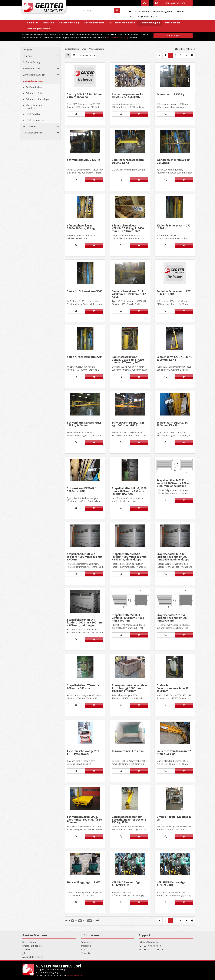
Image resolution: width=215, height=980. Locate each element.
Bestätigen (173, 36)
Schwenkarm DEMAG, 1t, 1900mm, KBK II (83, 490)
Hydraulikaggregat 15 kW (83, 883)
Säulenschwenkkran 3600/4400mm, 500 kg (81, 227)
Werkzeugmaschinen (38, 29)
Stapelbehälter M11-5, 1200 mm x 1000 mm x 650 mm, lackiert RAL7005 (129, 491)
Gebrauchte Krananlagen (38, 99)
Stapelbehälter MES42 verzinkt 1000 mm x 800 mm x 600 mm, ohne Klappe (174, 483)
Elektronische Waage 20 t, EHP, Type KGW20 (83, 753)
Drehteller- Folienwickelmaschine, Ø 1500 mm (172, 688)
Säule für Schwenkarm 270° (85, 357)
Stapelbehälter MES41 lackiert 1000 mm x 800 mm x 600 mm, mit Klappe (84, 623)
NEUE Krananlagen (35, 120)
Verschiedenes (172, 23)
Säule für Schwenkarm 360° (85, 291)
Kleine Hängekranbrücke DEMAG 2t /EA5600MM (128, 96)
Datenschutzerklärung (118, 38)
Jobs (131, 16)
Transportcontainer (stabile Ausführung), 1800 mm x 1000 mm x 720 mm (129, 688)
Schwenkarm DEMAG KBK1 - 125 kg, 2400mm (85, 424)
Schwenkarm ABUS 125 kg (83, 160)
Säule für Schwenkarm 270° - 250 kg (174, 227)
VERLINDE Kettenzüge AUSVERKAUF (126, 884)
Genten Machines (72, 49)
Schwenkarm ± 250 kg (170, 94)
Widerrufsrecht (88, 953)
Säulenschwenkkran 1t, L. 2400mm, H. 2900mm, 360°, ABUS (129, 294)
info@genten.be (151, 942)
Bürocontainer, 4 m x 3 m (128, 751)
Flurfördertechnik (34, 87)
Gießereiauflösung (69, 23)
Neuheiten (33, 23)
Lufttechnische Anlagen (122, 23)
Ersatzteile (49, 23)
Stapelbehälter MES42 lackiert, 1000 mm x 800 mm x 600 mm (85, 557)
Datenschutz (87, 942)
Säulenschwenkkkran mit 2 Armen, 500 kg (174, 753)
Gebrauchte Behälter (36, 93)
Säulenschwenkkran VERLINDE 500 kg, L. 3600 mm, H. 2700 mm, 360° (128, 228)
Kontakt (181, 11)
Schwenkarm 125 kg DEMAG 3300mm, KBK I (174, 359)
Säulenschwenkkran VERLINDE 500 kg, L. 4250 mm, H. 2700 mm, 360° (128, 360)
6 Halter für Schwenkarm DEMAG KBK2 (128, 161)
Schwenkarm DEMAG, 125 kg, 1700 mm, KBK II (128, 424)
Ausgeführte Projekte (148, 16)
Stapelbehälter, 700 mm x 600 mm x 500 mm (83, 687)
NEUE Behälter (33, 114)
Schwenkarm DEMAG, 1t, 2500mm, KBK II (172, 424)
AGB (83, 949)
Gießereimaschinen (94, 23)
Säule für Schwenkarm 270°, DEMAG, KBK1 (174, 293)
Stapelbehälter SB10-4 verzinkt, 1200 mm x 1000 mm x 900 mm (128, 618)
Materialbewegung (150, 23)
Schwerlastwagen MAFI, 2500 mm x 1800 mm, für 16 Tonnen (84, 820)
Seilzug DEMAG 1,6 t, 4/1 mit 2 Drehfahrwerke (85, 96)
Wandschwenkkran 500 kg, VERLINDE (173, 161)
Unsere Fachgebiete (163, 11)
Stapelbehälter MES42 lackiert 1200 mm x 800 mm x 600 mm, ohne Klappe (129, 557)
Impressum (86, 946)
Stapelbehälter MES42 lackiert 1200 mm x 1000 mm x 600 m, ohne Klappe (173, 557)
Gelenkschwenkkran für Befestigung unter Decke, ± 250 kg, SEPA (129, 820)
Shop (84, 49)
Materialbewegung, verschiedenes (33, 107)
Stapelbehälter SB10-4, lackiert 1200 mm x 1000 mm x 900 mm (172, 618)
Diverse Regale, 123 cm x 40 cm (174, 818)
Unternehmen (142, 11)
